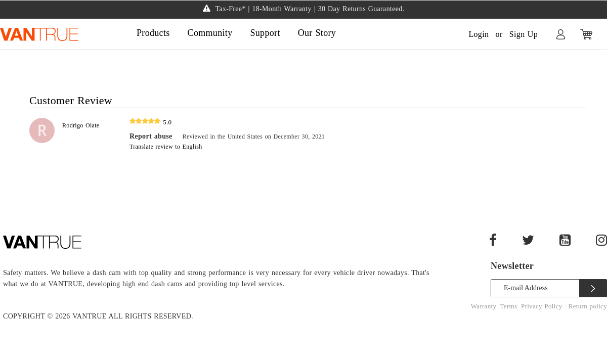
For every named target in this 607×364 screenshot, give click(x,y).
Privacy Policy (543, 306)
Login (479, 34)
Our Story (317, 33)
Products (153, 33)
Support (265, 33)
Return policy (588, 306)
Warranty (484, 306)
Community (210, 33)
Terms (509, 306)
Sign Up (524, 34)
